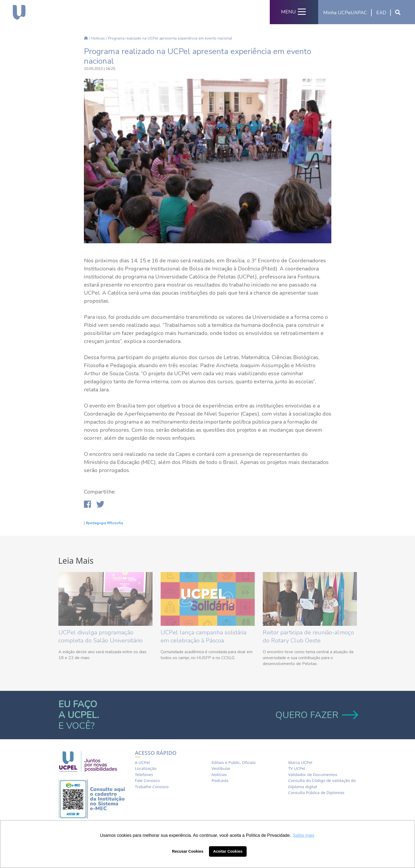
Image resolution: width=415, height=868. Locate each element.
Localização (146, 768)
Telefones (144, 774)
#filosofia (115, 523)
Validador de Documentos (313, 774)
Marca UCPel (300, 762)
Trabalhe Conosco (152, 787)
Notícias (98, 38)
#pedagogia (96, 523)
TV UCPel (297, 768)
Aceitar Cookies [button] (228, 851)
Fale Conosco (148, 780)
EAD (381, 13)
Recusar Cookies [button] (188, 851)
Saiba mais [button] (304, 835)
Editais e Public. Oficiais (233, 762)
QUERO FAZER (316, 715)
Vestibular (221, 768)
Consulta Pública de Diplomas (316, 792)
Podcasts (220, 780)
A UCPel (142, 762)
